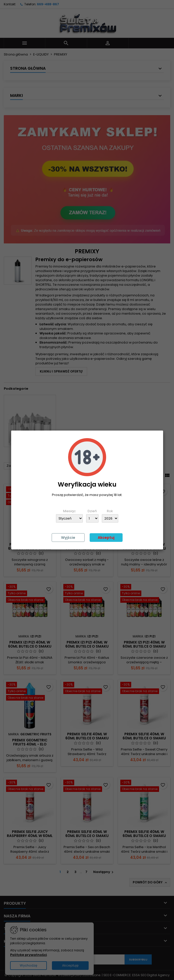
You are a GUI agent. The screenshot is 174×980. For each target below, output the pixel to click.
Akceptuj (106, 538)
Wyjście (68, 538)
